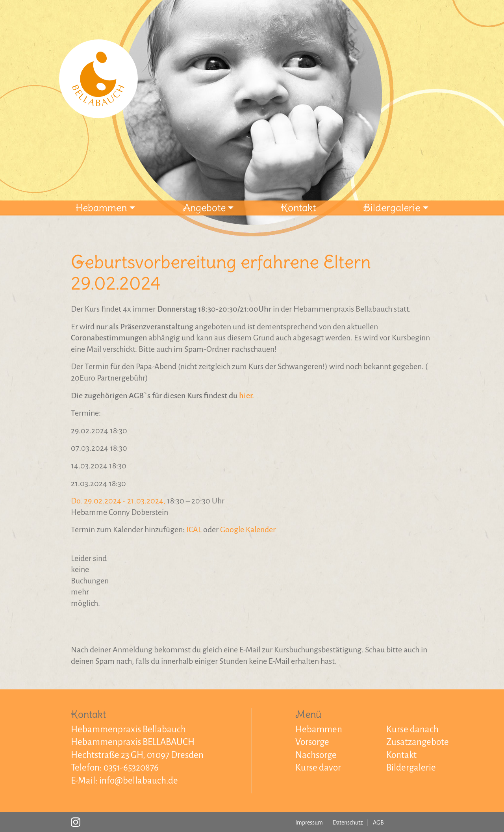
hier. (246, 396)
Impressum (309, 823)
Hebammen (101, 208)
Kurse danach (412, 729)
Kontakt (298, 208)
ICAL (194, 529)
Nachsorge (316, 755)
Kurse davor (318, 768)
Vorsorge (312, 742)
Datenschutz (348, 823)
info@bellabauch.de (139, 781)
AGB (378, 823)
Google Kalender (248, 529)
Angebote (204, 208)
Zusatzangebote (418, 742)
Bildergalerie (392, 208)
